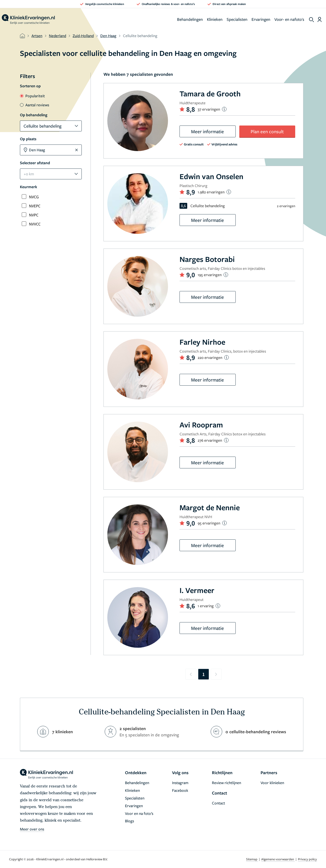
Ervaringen (261, 19)
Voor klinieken (272, 783)
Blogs (129, 821)
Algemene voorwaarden (278, 859)
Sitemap (252, 859)
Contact (218, 803)
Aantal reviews (35, 105)
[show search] (312, 20)
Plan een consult (267, 131)
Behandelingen (190, 19)
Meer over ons (32, 829)
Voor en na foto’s (139, 813)
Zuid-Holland (83, 36)
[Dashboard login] (320, 19)
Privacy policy (307, 859)
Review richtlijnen (227, 783)
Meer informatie (207, 131)
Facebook (180, 790)
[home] (28, 19)
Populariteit (32, 96)
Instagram (180, 783)
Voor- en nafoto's (289, 19)
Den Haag (108, 36)
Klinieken (215, 19)
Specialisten (237, 19)
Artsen (37, 36)
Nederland (58, 36)
